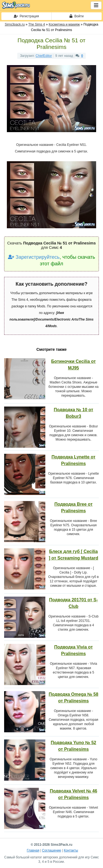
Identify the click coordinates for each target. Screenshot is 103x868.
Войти (76, 16)
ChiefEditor (44, 56)
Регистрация (26, 16)
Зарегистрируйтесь (34, 257)
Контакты (71, 850)
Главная (33, 850)
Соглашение (51, 850)
